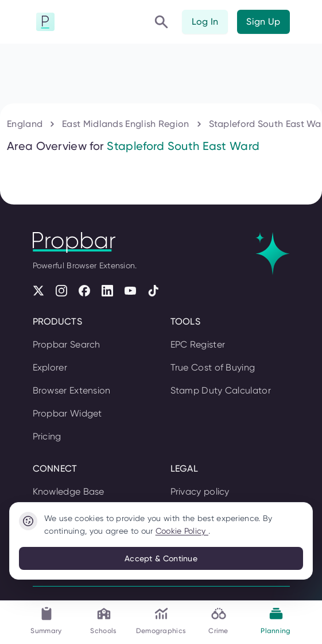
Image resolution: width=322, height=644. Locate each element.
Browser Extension (72, 390)
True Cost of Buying (213, 367)
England (25, 124)
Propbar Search (67, 344)
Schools (103, 620)
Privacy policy (200, 491)
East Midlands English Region (125, 124)
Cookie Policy (182, 531)
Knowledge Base (69, 491)
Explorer (50, 367)
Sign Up (263, 22)
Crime (218, 620)
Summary (46, 620)
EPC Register (198, 344)
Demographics (161, 620)
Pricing (47, 436)
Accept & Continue (161, 558)
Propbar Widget (67, 413)
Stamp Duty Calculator (221, 390)
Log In (205, 22)
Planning (276, 620)
